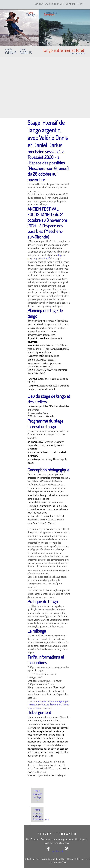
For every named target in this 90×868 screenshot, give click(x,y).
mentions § (57, 851)
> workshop (52, 4)
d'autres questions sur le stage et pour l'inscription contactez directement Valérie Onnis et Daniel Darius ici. (49, 704)
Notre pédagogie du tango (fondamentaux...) (38, 814)
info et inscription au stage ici (37, 795)
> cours (39, 4)
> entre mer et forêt (72, 4)
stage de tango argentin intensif (47, 257)
